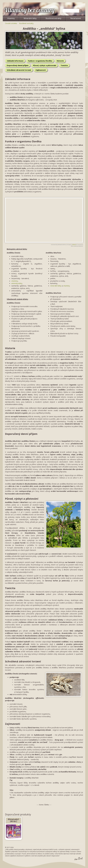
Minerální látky (30, 18)
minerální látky (56, 286)
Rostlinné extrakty (53, 18)
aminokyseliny (17, 283)
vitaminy (15, 281)
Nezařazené (76, 18)
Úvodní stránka (11, 23)
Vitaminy (11, 18)
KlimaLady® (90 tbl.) (14, 820)
